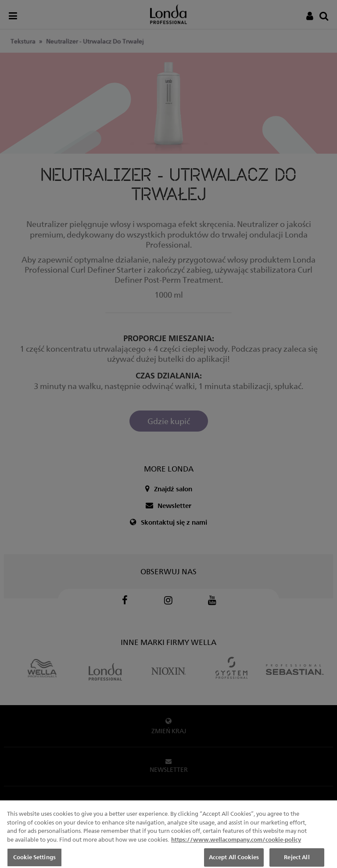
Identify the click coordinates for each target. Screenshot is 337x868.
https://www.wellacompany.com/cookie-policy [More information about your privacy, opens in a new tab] (236, 846)
